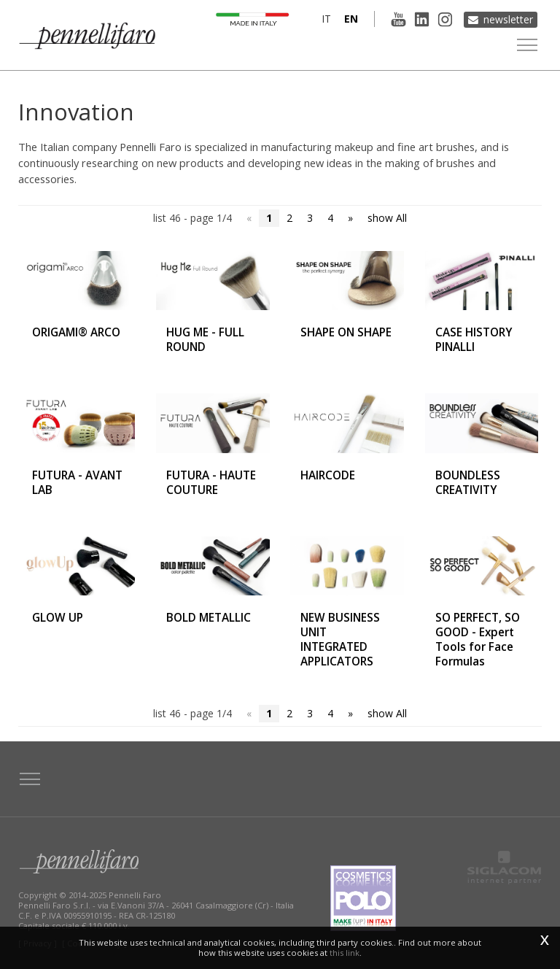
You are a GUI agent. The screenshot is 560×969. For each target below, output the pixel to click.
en (348, 19)
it (323, 19)
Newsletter (508, 19)
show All (387, 218)
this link (345, 953)
